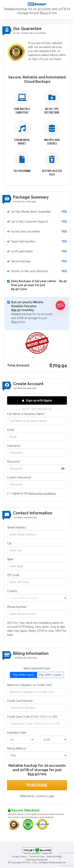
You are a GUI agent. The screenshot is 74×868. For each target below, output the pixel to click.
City (10, 543)
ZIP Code (14, 575)
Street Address (17, 528)
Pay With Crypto (50, 675)
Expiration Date (17, 733)
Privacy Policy (20, 856)
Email (11, 430)
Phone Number (18, 607)
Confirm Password (20, 477)
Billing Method (17, 748)
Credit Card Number (21, 701)
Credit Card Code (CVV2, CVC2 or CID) (33, 717)
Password (14, 462)
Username (15, 446)
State (11, 559)
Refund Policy (54, 856)
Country (13, 591)
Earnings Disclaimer (37, 860)
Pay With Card (23, 675)
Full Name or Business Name (26, 414)
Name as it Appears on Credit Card (30, 685)
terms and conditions (43, 493)
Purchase (37, 785)
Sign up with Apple (37, 400)
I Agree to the (32, 493)
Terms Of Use (37, 856)
